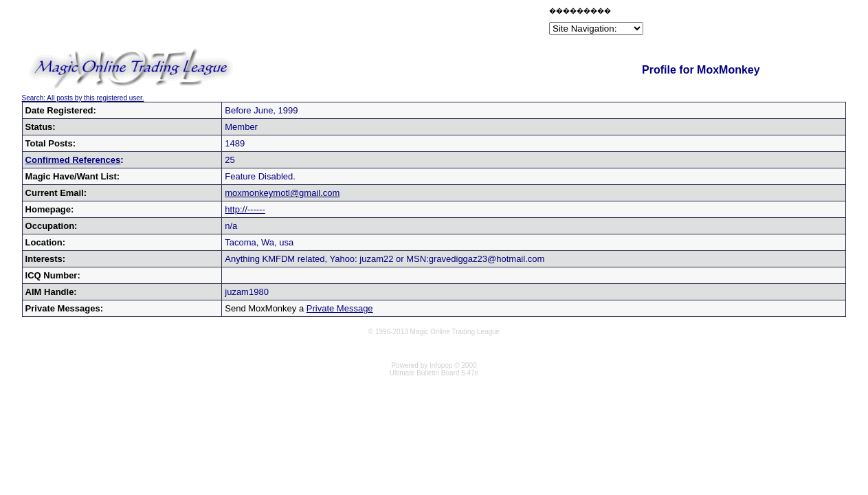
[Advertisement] (386, 23)
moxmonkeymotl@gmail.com (282, 193)
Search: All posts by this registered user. (83, 98)
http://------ (245, 209)
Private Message (340, 308)
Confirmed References (73, 160)
